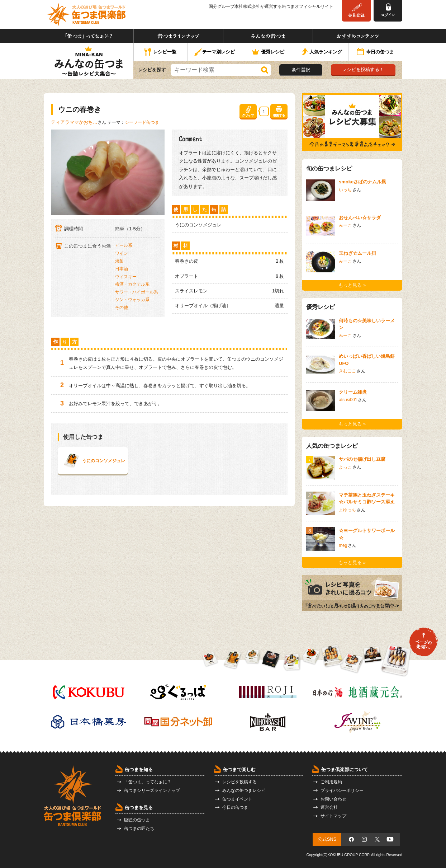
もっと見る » (352, 285)
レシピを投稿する (239, 782)
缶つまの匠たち (139, 829)
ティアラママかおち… (74, 122)
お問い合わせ (333, 799)
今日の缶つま (375, 52)
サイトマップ (333, 816)
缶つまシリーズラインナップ (152, 790)
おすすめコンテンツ (357, 36)
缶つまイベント (237, 799)
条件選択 (301, 70)
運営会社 (329, 807)
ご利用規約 (331, 782)
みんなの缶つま (268, 36)
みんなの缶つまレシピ (244, 790)
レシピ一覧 (160, 52)
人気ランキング (322, 52)
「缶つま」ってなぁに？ (89, 36)
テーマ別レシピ (214, 52)
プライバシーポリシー (342, 790)
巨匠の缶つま (137, 820)
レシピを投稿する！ (363, 69)
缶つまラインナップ (178, 36)
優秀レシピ (268, 52)
